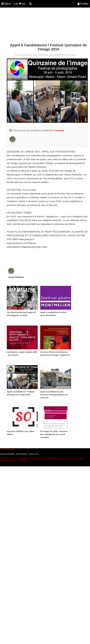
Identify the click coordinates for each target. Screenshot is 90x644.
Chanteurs (13, 461)
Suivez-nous (34, 454)
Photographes (7, 458)
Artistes (71, 458)
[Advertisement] (45, 26)
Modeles (22, 461)
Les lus (20, 4)
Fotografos (33, 458)
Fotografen (53, 458)
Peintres (63, 458)
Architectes (80, 458)
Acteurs (4, 461)
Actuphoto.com (8, 449)
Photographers (20, 458)
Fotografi (43, 458)
